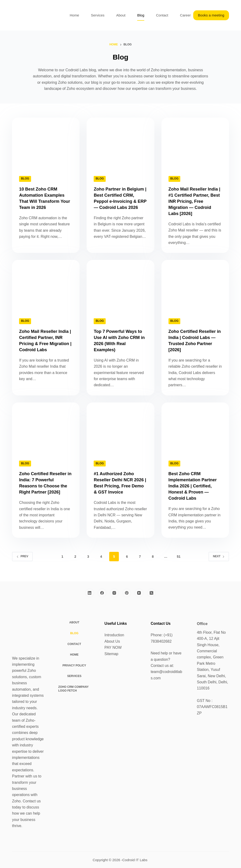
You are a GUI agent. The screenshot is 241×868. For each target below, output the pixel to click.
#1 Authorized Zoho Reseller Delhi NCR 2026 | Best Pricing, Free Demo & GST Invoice (116, 486)
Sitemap (111, 654)
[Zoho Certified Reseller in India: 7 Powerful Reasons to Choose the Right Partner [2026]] (46, 428)
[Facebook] (102, 593)
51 (179, 563)
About (121, 15)
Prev (22, 562)
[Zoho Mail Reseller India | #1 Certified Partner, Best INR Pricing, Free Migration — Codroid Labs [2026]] (195, 143)
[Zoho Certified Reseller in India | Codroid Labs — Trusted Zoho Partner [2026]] (195, 285)
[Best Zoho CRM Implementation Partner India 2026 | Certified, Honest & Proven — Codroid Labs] (195, 428)
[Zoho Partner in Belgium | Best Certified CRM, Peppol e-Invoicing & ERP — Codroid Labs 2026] (120, 143)
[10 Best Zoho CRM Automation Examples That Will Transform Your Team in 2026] (46, 143)
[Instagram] (114, 593)
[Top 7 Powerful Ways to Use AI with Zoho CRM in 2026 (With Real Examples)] (120, 285)
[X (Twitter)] (152, 593)
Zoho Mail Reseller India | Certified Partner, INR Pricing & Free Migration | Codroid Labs (46, 343)
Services (98, 15)
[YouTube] (139, 593)
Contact (162, 15)
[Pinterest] (127, 593)
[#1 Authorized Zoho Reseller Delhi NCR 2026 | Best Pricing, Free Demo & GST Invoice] (120, 428)
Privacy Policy (74, 665)
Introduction (114, 635)
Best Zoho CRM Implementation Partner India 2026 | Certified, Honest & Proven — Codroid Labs (195, 486)
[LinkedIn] (90, 593)
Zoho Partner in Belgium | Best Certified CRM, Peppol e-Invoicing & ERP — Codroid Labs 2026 (120, 201)
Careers (186, 15)
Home (74, 15)
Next (219, 562)
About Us (112, 641)
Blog (141, 15)
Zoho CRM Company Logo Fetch (74, 689)
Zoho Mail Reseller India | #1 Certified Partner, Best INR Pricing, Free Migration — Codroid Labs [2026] (194, 201)
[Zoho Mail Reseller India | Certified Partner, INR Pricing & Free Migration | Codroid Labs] (46, 285)
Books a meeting (211, 15)
